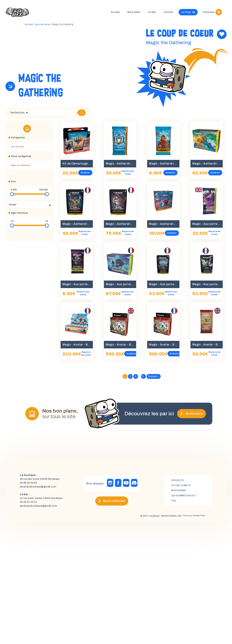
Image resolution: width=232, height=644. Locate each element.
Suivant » (154, 378)
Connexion (208, 13)
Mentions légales (159, 517)
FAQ (174, 503)
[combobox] (30, 206)
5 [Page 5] (143, 378)
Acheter (88, 174)
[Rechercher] (82, 114)
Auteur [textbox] (13, 206)
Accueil (115, 13)
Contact (169, 13)
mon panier (180, 492)
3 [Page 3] (136, 378)
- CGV (172, 517)
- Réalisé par (190, 517)
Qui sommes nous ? (185, 497)
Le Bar (152, 13)
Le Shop (188, 13)
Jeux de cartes (43, 26)
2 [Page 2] (130, 378)
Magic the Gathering (20, 167)
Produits (178, 481)
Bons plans (134, 13)
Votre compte (182, 486)
